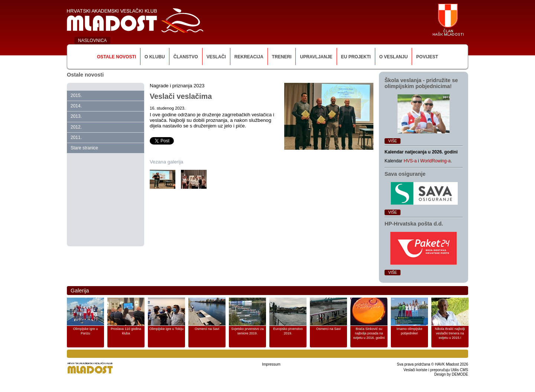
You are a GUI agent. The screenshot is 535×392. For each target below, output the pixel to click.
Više (393, 141)
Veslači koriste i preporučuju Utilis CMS (436, 370)
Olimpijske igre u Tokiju (166, 329)
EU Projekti (356, 57)
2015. (76, 95)
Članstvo (186, 57)
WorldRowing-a (435, 161)
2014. (76, 106)
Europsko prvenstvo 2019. (288, 331)
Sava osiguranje (405, 174)
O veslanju (394, 57)
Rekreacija (249, 57)
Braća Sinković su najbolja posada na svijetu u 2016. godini (369, 333)
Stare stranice (84, 148)
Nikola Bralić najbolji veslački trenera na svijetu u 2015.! (450, 333)
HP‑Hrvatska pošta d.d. (414, 224)
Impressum (271, 364)
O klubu (155, 57)
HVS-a (410, 161)
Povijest (427, 57)
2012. (76, 127)
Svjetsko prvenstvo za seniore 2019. (247, 331)
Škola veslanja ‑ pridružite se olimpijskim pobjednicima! (421, 83)
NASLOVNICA (92, 41)
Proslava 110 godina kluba (126, 331)
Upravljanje (316, 57)
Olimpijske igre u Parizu (86, 331)
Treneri (282, 57)
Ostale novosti (116, 57)
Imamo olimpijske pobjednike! (409, 331)
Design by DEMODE (451, 374)
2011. (76, 137)
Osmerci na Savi (207, 329)
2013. (76, 116)
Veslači (216, 57)
